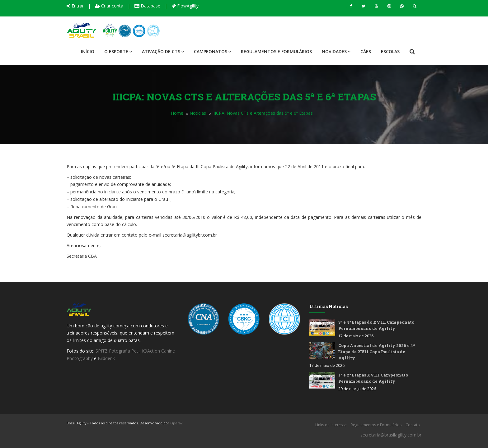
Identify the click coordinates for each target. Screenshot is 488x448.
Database (147, 6)
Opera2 (176, 423)
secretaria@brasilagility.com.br (391, 435)
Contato (413, 425)
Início (88, 51)
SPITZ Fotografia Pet (117, 351)
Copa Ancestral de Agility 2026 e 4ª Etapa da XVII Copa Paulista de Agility (377, 352)
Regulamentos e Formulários (276, 51)
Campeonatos (212, 51)
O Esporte (118, 51)
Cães (366, 51)
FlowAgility (185, 6)
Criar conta (109, 6)
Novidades (336, 51)
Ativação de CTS (163, 51)
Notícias (198, 113)
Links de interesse (331, 425)
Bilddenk (106, 358)
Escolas (390, 51)
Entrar (75, 6)
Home (177, 113)
